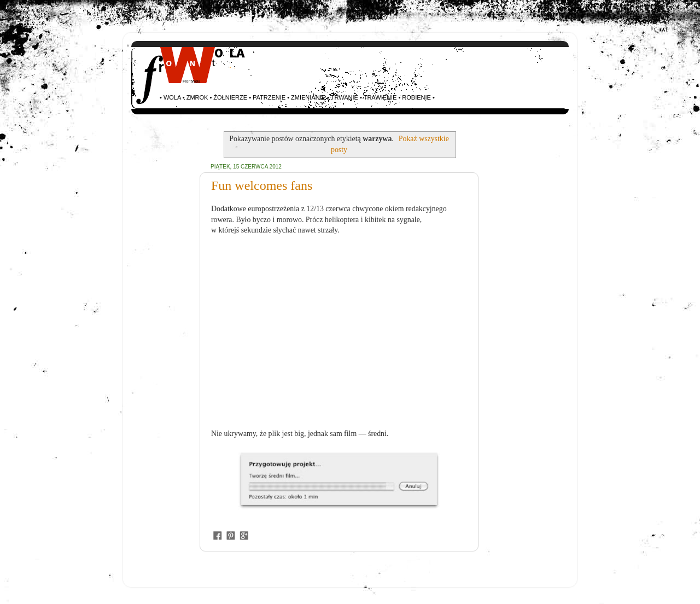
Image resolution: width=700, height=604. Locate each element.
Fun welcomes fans (262, 185)
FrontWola (191, 81)
